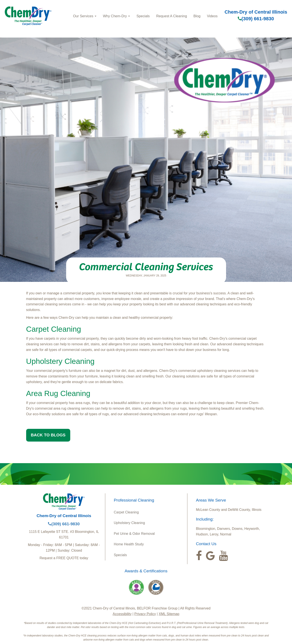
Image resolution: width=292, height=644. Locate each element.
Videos (212, 16)
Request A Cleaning (172, 16)
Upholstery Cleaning (129, 523)
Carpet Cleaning (126, 512)
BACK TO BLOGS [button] (48, 435)
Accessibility (122, 614)
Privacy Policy (145, 614)
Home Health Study (129, 544)
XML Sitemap (169, 614)
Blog (197, 16)
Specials (143, 16)
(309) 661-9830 (256, 19)
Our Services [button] (85, 16)
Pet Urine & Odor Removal (134, 534)
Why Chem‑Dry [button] (116, 16)
